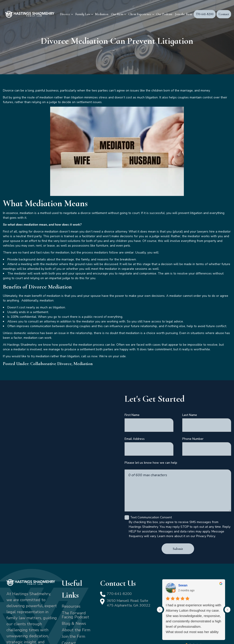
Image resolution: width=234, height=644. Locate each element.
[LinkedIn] (14, 625)
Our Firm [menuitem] (117, 14)
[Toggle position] (210, 501)
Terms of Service (134, 633)
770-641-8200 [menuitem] (205, 14)
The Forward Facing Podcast (75, 583)
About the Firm (76, 598)
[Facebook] (8, 625)
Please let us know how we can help (151, 453)
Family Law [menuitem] (83, 14)
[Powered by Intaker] (196, 635)
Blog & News (74, 591)
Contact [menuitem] (224, 14)
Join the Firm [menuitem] (184, 14)
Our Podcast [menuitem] (164, 14)
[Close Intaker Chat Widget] (219, 501)
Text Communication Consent (149, 488)
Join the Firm (73, 604)
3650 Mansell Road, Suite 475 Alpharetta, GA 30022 (127, 574)
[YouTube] (21, 625)
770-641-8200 (121, 562)
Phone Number (193, 434)
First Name (132, 415)
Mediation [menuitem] (102, 14)
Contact (69, 611)
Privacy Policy (109, 633)
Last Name (190, 415)
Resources (71, 574)
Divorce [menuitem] (65, 14)
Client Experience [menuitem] (140, 14)
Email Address (135, 434)
